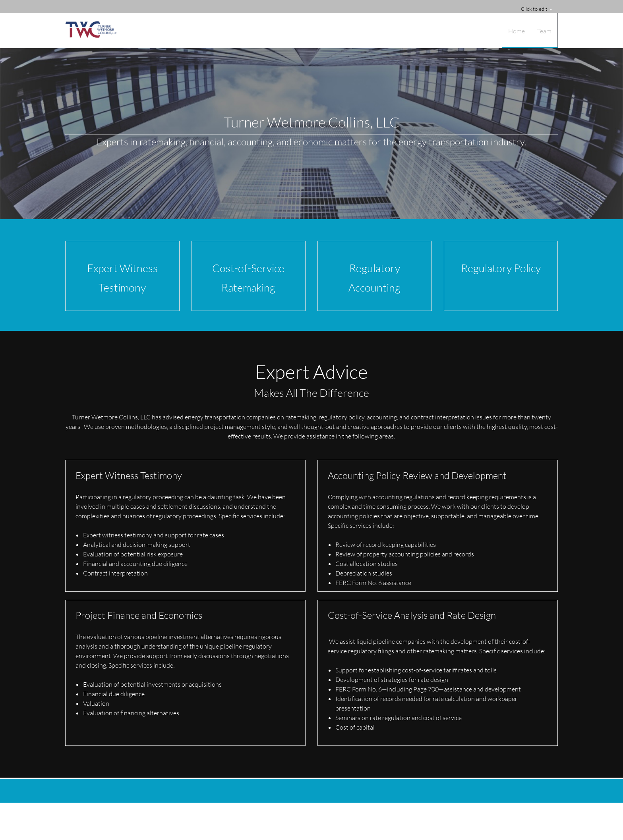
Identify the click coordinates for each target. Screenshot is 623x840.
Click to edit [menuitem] (534, 9)
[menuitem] (516, 31)
